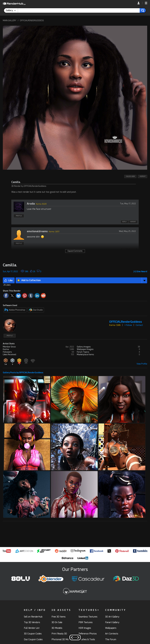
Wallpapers (111, 628)
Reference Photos (88, 634)
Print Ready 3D (59, 634)
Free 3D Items (59, 617)
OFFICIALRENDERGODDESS (32, 20)
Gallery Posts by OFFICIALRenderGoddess (23, 373)
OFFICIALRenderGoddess (126, 322)
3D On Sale (57, 622)
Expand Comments (75, 251)
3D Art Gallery (112, 617)
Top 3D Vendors (32, 622)
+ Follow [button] (128, 325)
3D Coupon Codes (33, 634)
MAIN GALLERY (10, 20)
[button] (146, 3)
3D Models (57, 628)
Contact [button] (139, 325)
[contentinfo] (12, 10)
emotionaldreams (37, 231)
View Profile (142, 364)
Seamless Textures (88, 617)
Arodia (31, 204)
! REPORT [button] (142, 176)
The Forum (111, 639)
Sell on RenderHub (33, 617)
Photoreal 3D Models (62, 639)
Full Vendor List (32, 628)
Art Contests (112, 634)
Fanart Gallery (112, 622)
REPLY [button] (124, 222)
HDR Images (85, 628)
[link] (140, 3)
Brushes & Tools (87, 639)
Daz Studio (36, 310)
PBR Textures (86, 622)
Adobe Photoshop (15, 310)
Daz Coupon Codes (33, 639)
